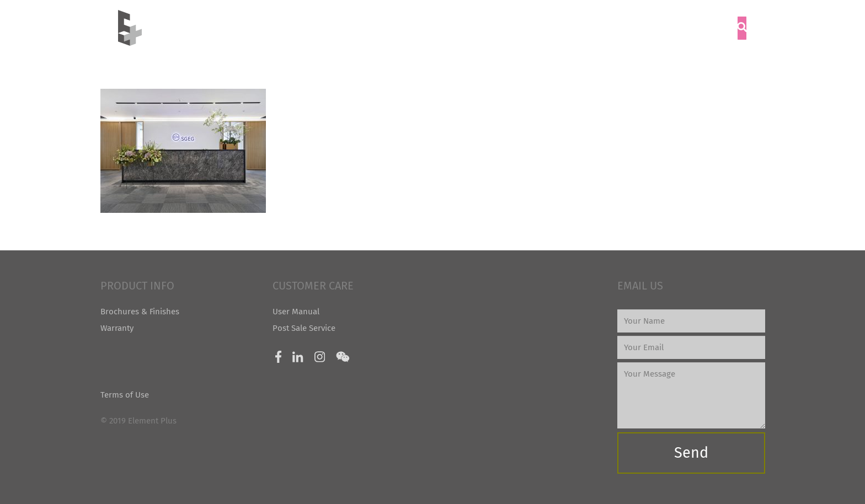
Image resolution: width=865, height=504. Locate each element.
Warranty (117, 328)
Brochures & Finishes (140, 312)
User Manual (296, 312)
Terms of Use (125, 395)
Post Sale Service (304, 328)
